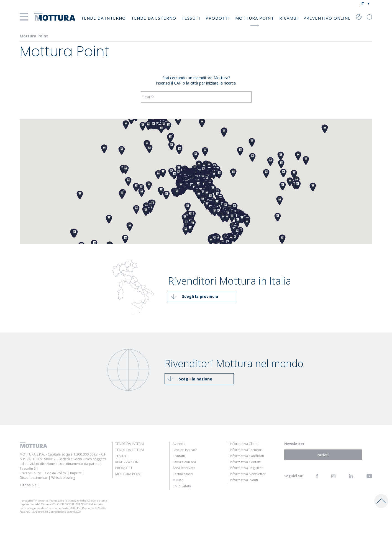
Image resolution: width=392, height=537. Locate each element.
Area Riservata (184, 468)
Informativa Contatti (246, 462)
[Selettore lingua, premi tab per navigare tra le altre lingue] (365, 3)
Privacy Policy (30, 473)
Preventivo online (327, 18)
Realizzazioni (127, 462)
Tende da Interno (103, 18)
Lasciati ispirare (185, 450)
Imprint (76, 473)
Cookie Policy (55, 473)
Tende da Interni (130, 444)
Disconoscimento (33, 478)
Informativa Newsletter (248, 474)
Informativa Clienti (244, 444)
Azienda (179, 444)
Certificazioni (183, 474)
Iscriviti (323, 455)
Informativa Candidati (247, 456)
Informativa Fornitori (246, 450)
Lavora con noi (184, 462)
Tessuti (191, 18)
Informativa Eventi (244, 480)
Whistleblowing (63, 478)
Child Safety (182, 486)
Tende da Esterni (130, 450)
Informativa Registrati (247, 468)
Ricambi (289, 18)
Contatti (179, 456)
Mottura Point (255, 18)
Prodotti (218, 18)
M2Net (178, 480)
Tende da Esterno (154, 18)
